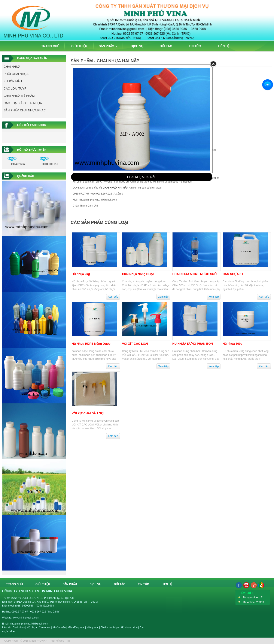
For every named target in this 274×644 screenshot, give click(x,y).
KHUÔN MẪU (13, 81)
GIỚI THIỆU (79, 46)
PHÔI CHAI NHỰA (16, 74)
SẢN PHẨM (108, 46)
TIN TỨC (195, 46)
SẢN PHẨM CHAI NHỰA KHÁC (25, 110)
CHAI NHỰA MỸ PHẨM (19, 96)
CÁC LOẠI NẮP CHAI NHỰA (23, 103)
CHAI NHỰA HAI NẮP (142, 177)
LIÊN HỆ (224, 46)
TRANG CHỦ (50, 46)
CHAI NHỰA (12, 67)
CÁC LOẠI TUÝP (15, 88)
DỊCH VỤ (137, 46)
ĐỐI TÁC (166, 46)
